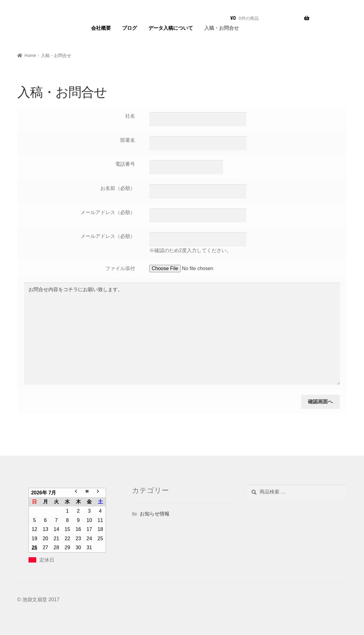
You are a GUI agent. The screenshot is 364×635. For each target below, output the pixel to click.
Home (30, 55)
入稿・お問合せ (221, 28)
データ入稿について (171, 28)
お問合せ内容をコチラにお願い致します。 (182, 334)
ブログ (129, 28)
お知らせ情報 (155, 514)
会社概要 (101, 28)
